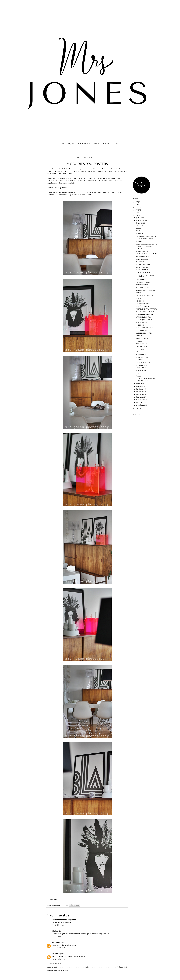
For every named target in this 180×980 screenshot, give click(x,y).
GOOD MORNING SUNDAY (144, 239)
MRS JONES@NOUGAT (143, 304)
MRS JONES (71, 144)
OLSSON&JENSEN (141, 330)
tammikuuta (140, 405)
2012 (136, 215)
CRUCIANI (139, 293)
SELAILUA (139, 336)
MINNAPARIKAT (141, 279)
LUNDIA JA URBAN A (142, 259)
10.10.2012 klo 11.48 (58, 948)
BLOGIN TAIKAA (141, 371)
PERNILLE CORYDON (142, 285)
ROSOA (138, 231)
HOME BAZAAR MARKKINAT (145, 314)
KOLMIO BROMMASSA (143, 267)
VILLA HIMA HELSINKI (143, 288)
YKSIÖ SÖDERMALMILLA (143, 264)
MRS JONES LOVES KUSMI (144, 317)
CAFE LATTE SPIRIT (142, 346)
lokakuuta (140, 223)
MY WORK (106, 144)
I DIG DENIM (140, 325)
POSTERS (139, 241)
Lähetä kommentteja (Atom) (59, 970)
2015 (136, 207)
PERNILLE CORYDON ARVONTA (146, 236)
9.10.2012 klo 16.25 (58, 925)
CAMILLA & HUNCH (142, 270)
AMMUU (139, 376)
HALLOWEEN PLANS (142, 256)
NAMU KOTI (140, 341)
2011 (136, 408)
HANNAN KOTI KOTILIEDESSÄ (145, 296)
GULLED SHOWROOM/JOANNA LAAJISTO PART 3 (146, 379)
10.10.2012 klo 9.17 (58, 936)
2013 (136, 213)
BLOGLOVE (139, 233)
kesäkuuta (140, 392)
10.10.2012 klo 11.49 (58, 959)
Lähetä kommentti (55, 963)
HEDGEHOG (140, 301)
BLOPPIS (139, 298)
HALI (137, 352)
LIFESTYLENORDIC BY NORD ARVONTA (145, 276)
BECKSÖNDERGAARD (143, 306)
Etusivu (87, 967)
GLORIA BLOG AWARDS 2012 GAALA (145, 248)
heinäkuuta (140, 389)
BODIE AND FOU (141, 365)
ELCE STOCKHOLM (142, 338)
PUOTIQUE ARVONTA (143, 344)
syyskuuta (140, 384)
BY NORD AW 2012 (142, 322)
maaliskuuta (140, 400)
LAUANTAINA (140, 349)
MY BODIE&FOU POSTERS (144, 333)
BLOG (63, 144)
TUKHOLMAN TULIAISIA (143, 282)
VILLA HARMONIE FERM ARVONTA (147, 312)
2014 (136, 210)
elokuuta (139, 386)
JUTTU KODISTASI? (84, 144)
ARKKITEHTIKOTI (141, 354)
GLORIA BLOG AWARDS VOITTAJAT (147, 244)
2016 (136, 205)
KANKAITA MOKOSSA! (143, 273)
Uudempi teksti (52, 967)
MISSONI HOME (141, 368)
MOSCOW (139, 228)
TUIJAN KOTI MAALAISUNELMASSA (147, 254)
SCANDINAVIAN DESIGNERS (145, 328)
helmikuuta (140, 402)
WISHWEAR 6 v (141, 262)
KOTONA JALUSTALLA (143, 363)
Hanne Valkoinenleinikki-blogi (61, 920)
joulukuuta (140, 218)
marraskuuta (141, 220)
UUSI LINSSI (140, 360)
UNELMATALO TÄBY (142, 251)
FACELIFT (139, 373)
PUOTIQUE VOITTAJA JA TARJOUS (146, 309)
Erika (53, 931)
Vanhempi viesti (122, 967)
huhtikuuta (140, 397)
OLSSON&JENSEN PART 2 (144, 320)
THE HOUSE (140, 225)
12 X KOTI (96, 144)
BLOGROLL (116, 144)
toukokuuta (140, 394)
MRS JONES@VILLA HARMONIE (145, 290)
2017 (136, 202)
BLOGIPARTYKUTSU (142, 357)
